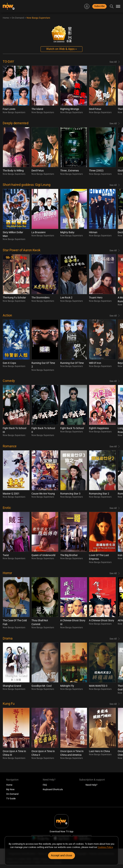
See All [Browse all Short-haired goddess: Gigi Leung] (113, 185)
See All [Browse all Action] (113, 316)
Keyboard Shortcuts (53, 789)
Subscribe (99, 6)
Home (6, 18)
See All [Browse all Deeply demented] (113, 123)
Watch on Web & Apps (62, 49)
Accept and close (62, 855)
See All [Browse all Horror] (113, 573)
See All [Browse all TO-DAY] (113, 62)
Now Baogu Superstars (38, 18)
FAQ (45, 785)
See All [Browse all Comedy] (113, 381)
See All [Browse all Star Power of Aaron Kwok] (113, 250)
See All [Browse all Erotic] (113, 508)
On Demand (18, 18)
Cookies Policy (105, 847)
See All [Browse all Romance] (113, 446)
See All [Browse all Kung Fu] (113, 704)
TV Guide (11, 798)
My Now (10, 789)
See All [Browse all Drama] (113, 639)
